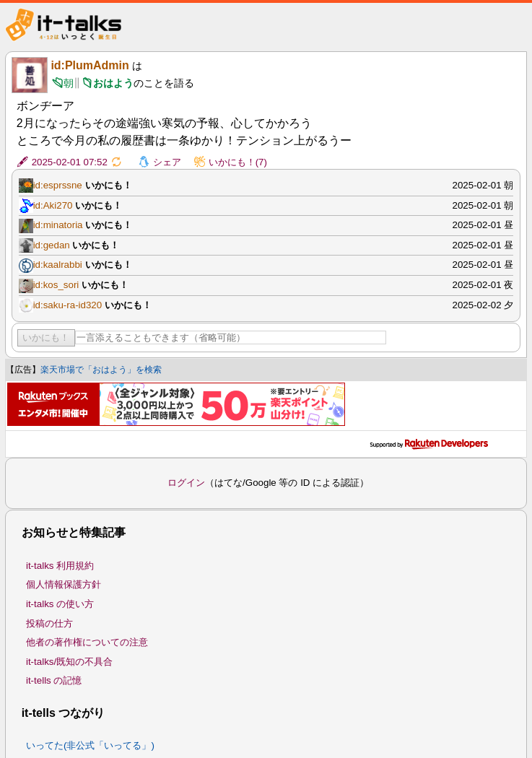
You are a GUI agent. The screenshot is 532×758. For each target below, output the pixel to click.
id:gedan (52, 245)
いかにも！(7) (238, 162)
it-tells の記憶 (54, 680)
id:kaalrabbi (58, 265)
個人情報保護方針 (64, 584)
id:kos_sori (56, 285)
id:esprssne (58, 185)
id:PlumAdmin (90, 65)
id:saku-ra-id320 (68, 305)
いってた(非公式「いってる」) (90, 745)
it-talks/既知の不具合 (69, 662)
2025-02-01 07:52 (70, 162)
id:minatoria (58, 225)
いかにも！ (46, 337)
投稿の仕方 (49, 623)
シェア (167, 162)
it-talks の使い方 (60, 604)
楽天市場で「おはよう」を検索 (101, 370)
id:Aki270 (53, 205)
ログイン (186, 483)
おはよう (113, 83)
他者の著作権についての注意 (87, 642)
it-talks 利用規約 (60, 566)
